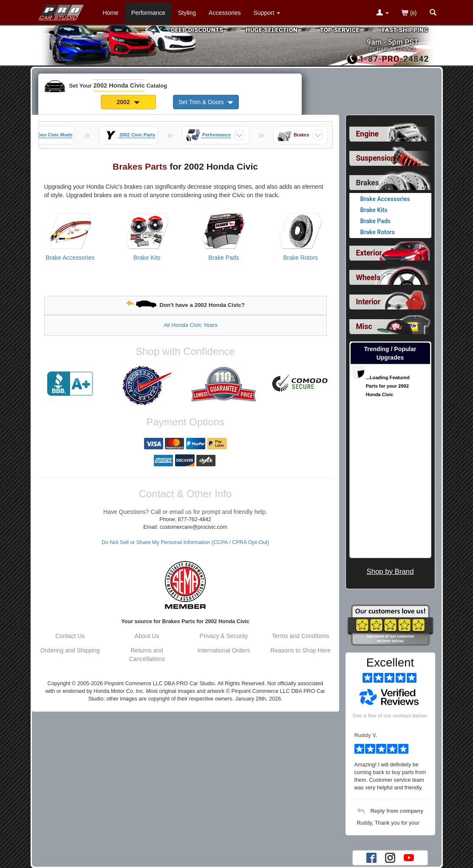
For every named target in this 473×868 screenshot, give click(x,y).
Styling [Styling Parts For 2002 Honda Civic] (187, 13)
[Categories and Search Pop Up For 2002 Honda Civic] (433, 13)
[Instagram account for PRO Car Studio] (390, 857)
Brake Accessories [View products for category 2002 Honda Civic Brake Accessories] (70, 258)
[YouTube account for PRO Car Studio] (409, 857)
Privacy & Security (224, 636)
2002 (128, 102)
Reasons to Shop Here (300, 650)
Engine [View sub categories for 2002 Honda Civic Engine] (368, 134)
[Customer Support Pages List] (267, 13)
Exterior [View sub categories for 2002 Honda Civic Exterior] (369, 253)
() (409, 13)
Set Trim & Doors (206, 102)
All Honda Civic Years (191, 325)
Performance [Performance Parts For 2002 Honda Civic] (148, 13)
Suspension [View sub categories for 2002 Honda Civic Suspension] (376, 158)
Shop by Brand (390, 572)
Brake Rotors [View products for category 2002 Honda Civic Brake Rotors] (300, 258)
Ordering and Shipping (70, 650)
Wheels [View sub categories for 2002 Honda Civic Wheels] (368, 278)
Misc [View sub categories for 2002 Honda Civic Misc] (364, 326)
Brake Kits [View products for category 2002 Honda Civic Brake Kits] (147, 258)
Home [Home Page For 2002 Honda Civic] (111, 13)
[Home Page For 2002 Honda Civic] (61, 11)
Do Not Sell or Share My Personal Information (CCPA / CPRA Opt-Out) (185, 542)
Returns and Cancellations (147, 655)
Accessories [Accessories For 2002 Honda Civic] (225, 13)
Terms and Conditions (300, 636)
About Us (147, 636)
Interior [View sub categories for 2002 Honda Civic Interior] (368, 302)
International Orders (224, 650)
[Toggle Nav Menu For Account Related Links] (382, 13)
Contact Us (70, 636)
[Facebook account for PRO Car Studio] (371, 857)
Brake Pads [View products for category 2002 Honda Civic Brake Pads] (224, 258)
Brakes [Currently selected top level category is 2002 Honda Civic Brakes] (368, 183)
